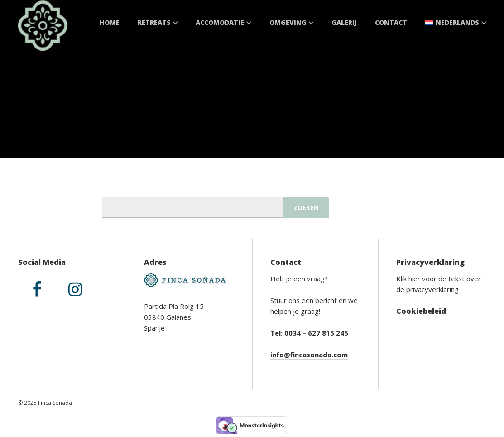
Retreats (158, 22)
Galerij (344, 22)
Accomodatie (223, 22)
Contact (391, 22)
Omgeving (292, 22)
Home (110, 22)
